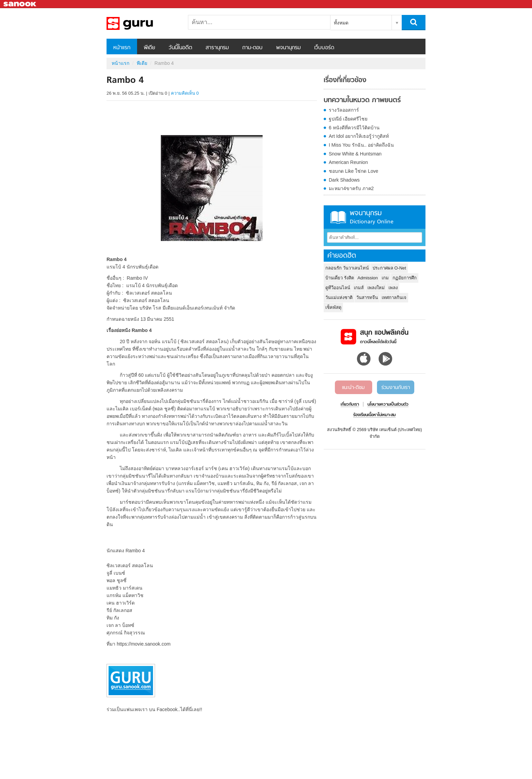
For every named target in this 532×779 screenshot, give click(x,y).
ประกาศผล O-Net (389, 268)
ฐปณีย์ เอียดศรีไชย (348, 119)
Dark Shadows (344, 180)
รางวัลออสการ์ (344, 110)
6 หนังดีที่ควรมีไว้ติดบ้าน (354, 128)
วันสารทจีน (367, 298)
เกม (385, 278)
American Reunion (348, 162)
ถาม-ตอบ (252, 48)
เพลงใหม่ (376, 288)
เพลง (393, 288)
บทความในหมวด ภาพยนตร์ (362, 100)
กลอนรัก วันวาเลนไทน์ (347, 268)
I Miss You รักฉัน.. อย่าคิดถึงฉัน (361, 145)
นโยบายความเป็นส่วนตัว (388, 405)
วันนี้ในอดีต (180, 48)
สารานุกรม (217, 48)
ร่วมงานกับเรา (396, 388)
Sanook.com (20, 4)
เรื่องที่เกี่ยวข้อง (345, 80)
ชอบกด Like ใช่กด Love (354, 171)
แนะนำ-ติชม (353, 388)
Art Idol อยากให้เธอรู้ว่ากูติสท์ (359, 136)
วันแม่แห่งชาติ (339, 298)
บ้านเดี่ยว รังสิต (340, 278)
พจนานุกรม (288, 48)
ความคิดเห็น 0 (185, 93)
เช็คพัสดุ (333, 307)
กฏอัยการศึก (405, 278)
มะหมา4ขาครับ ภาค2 (351, 188)
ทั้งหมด (341, 23)
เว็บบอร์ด (324, 48)
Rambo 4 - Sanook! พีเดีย (142, 23)
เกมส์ (359, 288)
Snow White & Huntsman (355, 154)
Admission (368, 278)
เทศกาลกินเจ (394, 298)
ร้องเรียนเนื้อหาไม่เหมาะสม (374, 415)
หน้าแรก (122, 48)
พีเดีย (149, 48)
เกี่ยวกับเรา (350, 405)
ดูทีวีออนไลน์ (338, 288)
